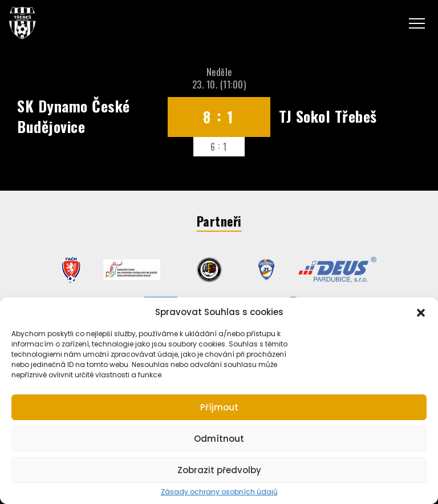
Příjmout (219, 407)
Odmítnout (219, 439)
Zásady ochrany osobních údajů (219, 492)
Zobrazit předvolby (219, 470)
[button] (421, 312)
